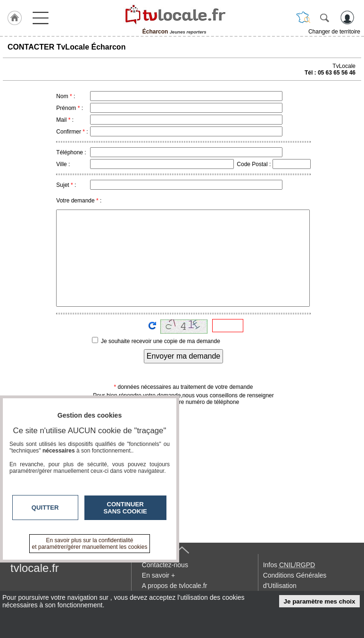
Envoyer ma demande (184, 356)
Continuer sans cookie (125, 508)
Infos (289, 565)
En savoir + (158, 575)
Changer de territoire (334, 32)
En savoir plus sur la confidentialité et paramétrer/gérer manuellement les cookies (90, 544)
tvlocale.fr (35, 568)
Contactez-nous (165, 565)
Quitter (45, 508)
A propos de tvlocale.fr (175, 586)
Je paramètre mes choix (320, 601)
